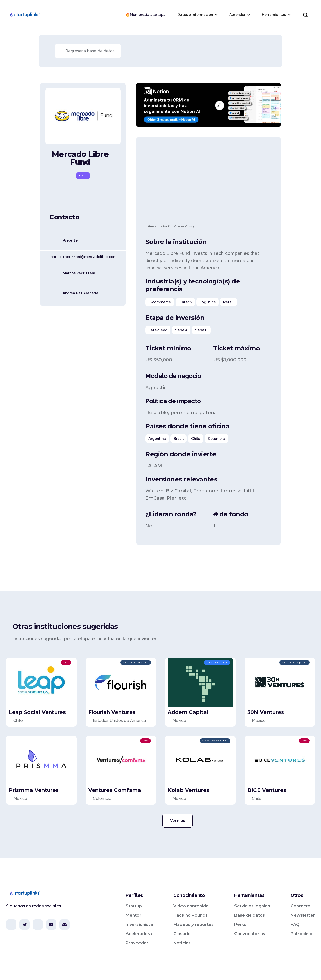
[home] (25, 15)
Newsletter (303, 915)
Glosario (182, 934)
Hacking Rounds (190, 915)
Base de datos (250, 915)
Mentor (133, 915)
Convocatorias (250, 934)
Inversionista (139, 924)
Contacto (301, 906)
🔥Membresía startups (145, 15)
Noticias (182, 943)
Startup (134, 906)
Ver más (178, 821)
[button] (197, 15)
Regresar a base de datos (90, 51)
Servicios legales (252, 906)
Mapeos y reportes (194, 924)
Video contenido (191, 906)
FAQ (295, 924)
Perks (240, 924)
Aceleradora (139, 934)
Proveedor (137, 943)
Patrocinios (303, 934)
